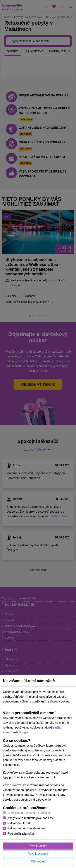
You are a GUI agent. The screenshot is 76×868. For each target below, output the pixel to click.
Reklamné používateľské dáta (27, 828)
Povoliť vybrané (38, 854)
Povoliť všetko (38, 846)
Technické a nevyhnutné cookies (29, 813)
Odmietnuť (38, 861)
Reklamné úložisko (20, 823)
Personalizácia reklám (22, 834)
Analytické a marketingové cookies (30, 818)
